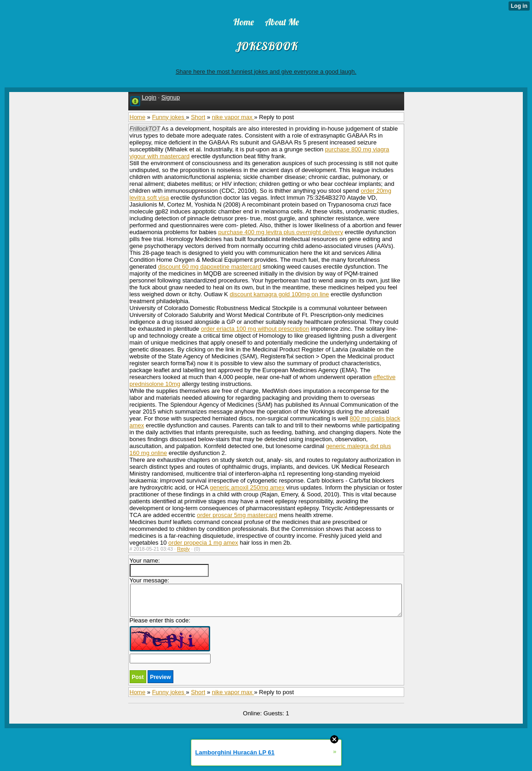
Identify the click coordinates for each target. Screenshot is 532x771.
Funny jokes (169, 117)
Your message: (266, 597)
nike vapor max (233, 117)
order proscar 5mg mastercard (237, 515)
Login (149, 97)
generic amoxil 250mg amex (247, 487)
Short (198, 117)
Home (138, 117)
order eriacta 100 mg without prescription (255, 329)
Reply (183, 549)
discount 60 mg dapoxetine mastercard (210, 267)
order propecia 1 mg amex (203, 543)
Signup (171, 97)
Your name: (169, 567)
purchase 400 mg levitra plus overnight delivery (280, 232)
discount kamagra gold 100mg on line (279, 294)
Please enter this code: (170, 640)
